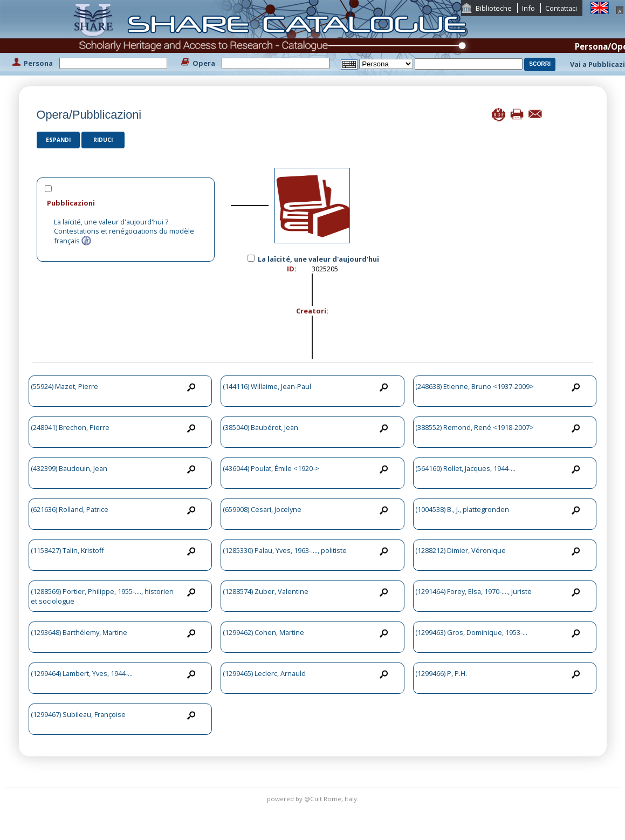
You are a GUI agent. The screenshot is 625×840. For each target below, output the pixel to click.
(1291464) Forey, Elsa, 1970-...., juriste (473, 591)
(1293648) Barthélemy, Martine (79, 632)
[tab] (126, 203)
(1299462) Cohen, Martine (263, 632)
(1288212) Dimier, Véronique (461, 550)
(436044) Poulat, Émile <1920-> (271, 468)
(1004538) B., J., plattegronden (462, 509)
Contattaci (561, 8)
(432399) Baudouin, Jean (69, 468)
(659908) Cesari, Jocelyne (262, 509)
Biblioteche (494, 8)
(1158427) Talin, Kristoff (67, 550)
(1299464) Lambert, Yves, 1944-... (82, 673)
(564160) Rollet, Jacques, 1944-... (465, 468)
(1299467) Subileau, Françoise (78, 714)
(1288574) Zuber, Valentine (266, 591)
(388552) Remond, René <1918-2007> (475, 427)
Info (528, 8)
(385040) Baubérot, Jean (260, 427)
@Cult (314, 799)
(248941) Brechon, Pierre (70, 427)
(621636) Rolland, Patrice (70, 509)
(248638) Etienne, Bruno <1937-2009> (475, 386)
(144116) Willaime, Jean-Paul (267, 386)
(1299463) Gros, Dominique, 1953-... (471, 632)
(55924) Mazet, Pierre (64, 386)
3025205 (325, 269)
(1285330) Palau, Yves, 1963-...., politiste (285, 550)
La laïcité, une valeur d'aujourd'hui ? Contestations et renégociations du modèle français (124, 231)
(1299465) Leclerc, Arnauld (264, 673)
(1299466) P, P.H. (441, 673)
